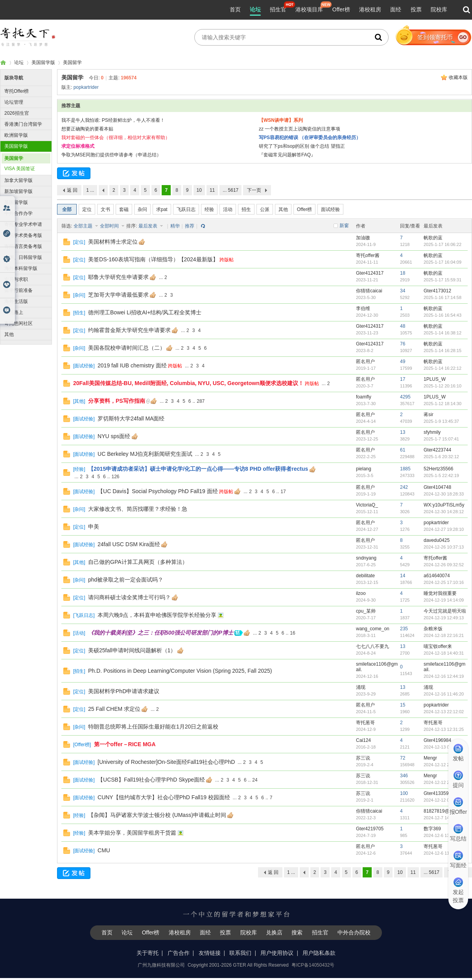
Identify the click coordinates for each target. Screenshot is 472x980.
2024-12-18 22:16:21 (444, 635)
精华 (175, 226)
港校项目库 (309, 9)
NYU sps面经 (114, 436)
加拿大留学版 (18, 180)
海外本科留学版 (21, 268)
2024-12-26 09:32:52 (444, 565)
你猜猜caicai (369, 291)
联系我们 (240, 953)
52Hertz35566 (438, 469)
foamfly (364, 397)
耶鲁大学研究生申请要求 (118, 277)
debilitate (365, 576)
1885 (405, 469)
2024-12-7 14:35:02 (442, 818)
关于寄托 (147, 953)
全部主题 (84, 226)
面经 (396, 9)
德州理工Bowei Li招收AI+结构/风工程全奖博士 (145, 312)
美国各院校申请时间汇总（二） (127, 348)
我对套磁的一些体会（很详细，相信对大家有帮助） (116, 138)
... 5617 (230, 190)
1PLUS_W (435, 379)
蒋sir (429, 415)
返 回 (72, 190)
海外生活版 (16, 301)
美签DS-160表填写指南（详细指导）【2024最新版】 (153, 259)
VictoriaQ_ (367, 505)
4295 (405, 397)
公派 (265, 209)
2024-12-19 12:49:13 (444, 618)
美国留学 (72, 62)
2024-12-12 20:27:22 (444, 782)
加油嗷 (363, 238)
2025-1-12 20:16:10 (442, 386)
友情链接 (210, 953)
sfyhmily (432, 432)
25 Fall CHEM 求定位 (114, 709)
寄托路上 (14, 312)
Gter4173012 (437, 291)
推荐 (190, 226)
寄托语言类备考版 (23, 246)
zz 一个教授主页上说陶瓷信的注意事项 (300, 129)
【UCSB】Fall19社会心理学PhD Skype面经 (151, 780)
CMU (104, 850)
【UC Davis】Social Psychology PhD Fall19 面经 (158, 491)
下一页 (254, 190)
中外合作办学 (18, 213)
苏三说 (363, 758)
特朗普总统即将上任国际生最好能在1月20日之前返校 (153, 727)
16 (292, 633)
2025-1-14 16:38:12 (442, 333)
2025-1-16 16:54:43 (442, 315)
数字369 (432, 829)
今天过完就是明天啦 (445, 611)
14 (403, 576)
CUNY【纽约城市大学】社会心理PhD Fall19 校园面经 (164, 797)
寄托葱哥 (365, 723)
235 (404, 629)
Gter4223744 (437, 450)
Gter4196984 (437, 740)
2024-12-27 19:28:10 (444, 529)
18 (403, 273)
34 (403, 291)
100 (404, 793)
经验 (209, 209)
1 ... (90, 190)
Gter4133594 (437, 793)
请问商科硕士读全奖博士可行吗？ (129, 597)
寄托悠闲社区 (18, 323)
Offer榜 (341, 9)
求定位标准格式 (78, 146)
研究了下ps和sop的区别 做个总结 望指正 (302, 146)
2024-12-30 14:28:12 (444, 512)
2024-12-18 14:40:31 (444, 653)
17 (403, 379)
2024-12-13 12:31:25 (444, 729)
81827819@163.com (446, 811)
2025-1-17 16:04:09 (442, 262)
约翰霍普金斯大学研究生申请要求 (129, 330)
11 (212, 190)
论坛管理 (14, 102)
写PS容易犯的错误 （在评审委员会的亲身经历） (310, 138)
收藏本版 (458, 77)
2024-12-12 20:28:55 (444, 765)
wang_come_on (373, 629)
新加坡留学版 (18, 191)
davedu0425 (437, 540)
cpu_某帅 (366, 611)
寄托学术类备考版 (23, 235)
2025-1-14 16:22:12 (442, 368)
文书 (105, 209)
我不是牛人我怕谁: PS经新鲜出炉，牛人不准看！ (113, 120)
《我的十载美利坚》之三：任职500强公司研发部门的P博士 (161, 633)
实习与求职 (16, 279)
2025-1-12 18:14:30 (442, 404)
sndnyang (366, 558)
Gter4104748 (437, 487)
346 (404, 776)
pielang (364, 469)
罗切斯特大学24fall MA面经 (131, 418)
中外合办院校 (354, 932)
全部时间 (110, 226)
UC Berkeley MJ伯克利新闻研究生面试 (145, 454)
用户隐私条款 (319, 953)
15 (403, 705)
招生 (246, 209)
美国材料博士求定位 (113, 242)
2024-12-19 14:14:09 (444, 600)
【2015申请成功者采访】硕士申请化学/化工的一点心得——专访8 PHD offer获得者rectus (198, 469)
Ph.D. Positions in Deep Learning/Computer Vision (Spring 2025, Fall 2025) (180, 671)
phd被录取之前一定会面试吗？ (126, 580)
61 (403, 450)
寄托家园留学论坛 (3, 63)
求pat (162, 209)
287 (201, 401)
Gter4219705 (370, 829)
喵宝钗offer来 (438, 646)
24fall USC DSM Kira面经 (129, 544)
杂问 (142, 209)
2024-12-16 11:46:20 (444, 694)
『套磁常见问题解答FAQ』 (287, 155)
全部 (67, 209)
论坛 (255, 9)
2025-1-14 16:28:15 (442, 351)
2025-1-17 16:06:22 (442, 244)
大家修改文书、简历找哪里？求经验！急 (138, 509)
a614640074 (437, 576)
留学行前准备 (18, 290)
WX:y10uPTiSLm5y (444, 505)
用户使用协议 (277, 953)
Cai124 (363, 740)
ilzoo (361, 593)
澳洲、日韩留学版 (23, 257)
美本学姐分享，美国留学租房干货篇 (132, 833)
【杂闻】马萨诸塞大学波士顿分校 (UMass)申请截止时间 (157, 815)
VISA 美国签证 (20, 169)
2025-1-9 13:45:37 (441, 421)
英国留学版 (16, 202)
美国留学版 (43, 62)
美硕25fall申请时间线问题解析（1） (132, 650)
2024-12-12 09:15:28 (444, 800)
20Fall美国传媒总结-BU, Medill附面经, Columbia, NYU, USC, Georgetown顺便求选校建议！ (188, 383)
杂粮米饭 (433, 629)
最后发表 (148, 226)
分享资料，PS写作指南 (117, 401)
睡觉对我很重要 (440, 593)
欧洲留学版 (16, 135)
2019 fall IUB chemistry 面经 (132, 365)
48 (403, 326)
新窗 (344, 226)
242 (404, 487)
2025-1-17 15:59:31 (442, 280)
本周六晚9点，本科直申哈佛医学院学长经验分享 (157, 615)
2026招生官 (17, 113)
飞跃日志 (186, 209)
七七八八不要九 (372, 646)
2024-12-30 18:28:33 (444, 494)
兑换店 (274, 932)
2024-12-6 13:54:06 (442, 835)
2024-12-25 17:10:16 (444, 582)
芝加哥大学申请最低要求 (118, 295)
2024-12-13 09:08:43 (444, 747)
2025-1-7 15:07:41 (441, 439)
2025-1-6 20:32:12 (441, 457)
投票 (416, 9)
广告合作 (179, 953)
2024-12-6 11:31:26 (442, 853)
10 (199, 190)
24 (255, 780)
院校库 (439, 9)
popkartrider (86, 87)
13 (403, 432)
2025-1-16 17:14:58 (442, 297)
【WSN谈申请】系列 (281, 120)
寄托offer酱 (368, 255)
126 (115, 477)
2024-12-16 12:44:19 (444, 676)
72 (403, 758)
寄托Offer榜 (17, 91)
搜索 (297, 932)
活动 (228, 209)
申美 (94, 527)
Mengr (430, 758)
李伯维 (363, 308)
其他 (9, 334)
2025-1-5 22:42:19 (441, 475)
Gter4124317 (370, 273)
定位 (87, 209)
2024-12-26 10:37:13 (444, 547)
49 (403, 362)
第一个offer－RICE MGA (125, 744)
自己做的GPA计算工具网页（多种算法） (138, 562)
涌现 (361, 687)
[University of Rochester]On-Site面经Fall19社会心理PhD (166, 762)
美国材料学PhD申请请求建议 (124, 691)
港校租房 (370, 9)
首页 (235, 9)
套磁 (124, 209)
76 (403, 344)
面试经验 (330, 209)
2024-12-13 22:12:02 (444, 712)
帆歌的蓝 (433, 238)
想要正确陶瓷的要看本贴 (87, 129)
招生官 (278, 9)
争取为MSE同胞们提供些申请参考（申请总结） (111, 155)
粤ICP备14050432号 (313, 965)
